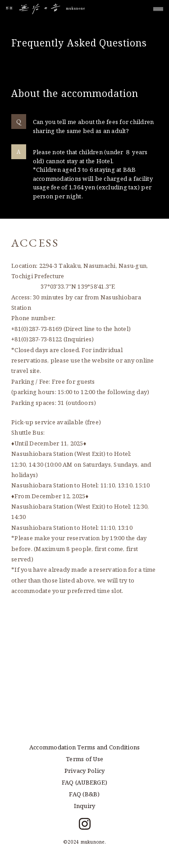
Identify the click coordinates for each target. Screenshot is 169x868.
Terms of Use (84, 759)
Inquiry (85, 806)
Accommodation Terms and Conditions (85, 747)
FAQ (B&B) (84, 794)
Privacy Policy (85, 771)
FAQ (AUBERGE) (84, 782)
